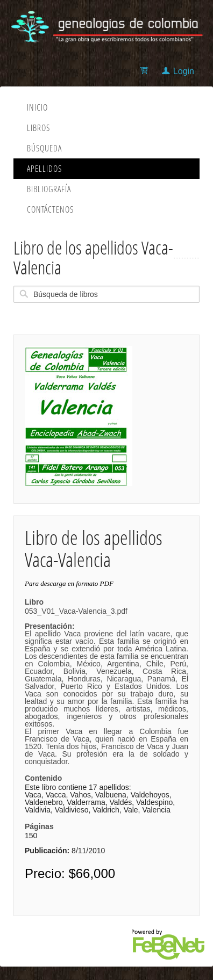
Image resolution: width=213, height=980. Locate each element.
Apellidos (44, 169)
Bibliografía (49, 189)
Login (184, 71)
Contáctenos (50, 209)
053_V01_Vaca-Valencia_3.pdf (106, 686)
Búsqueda (44, 148)
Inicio (37, 107)
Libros (38, 128)
